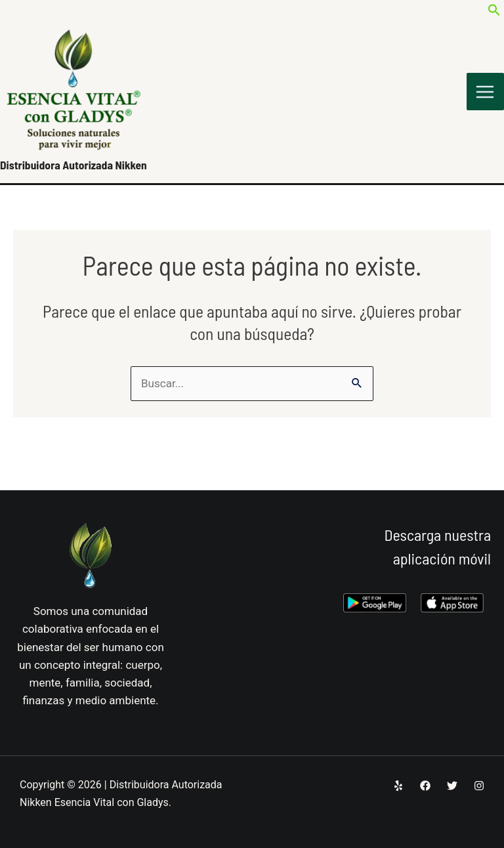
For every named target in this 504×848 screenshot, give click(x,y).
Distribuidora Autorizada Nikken (75, 168)
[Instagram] (479, 786)
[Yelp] (398, 786)
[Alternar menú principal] (486, 94)
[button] (494, 12)
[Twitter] (452, 786)
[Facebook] (425, 786)
